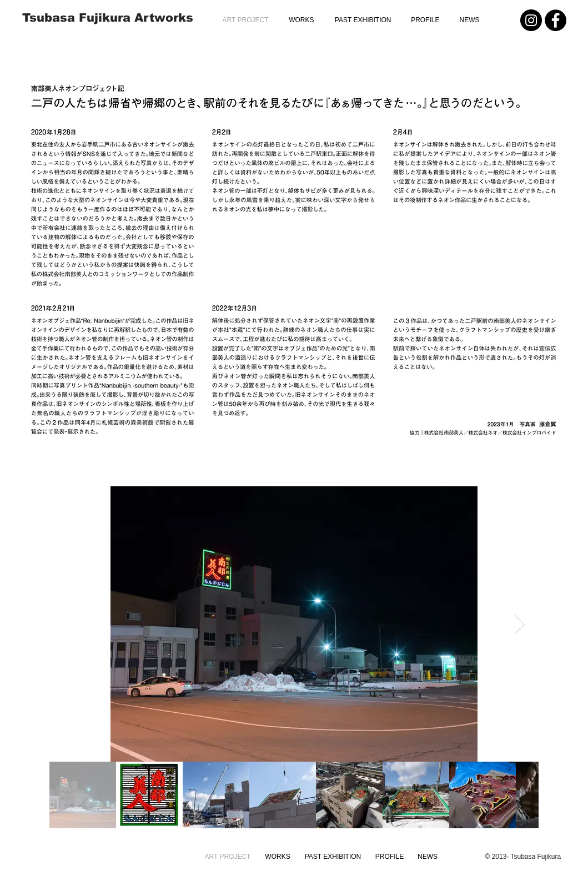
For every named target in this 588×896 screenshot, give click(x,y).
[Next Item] (519, 624)
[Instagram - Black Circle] (531, 20)
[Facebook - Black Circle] (556, 20)
